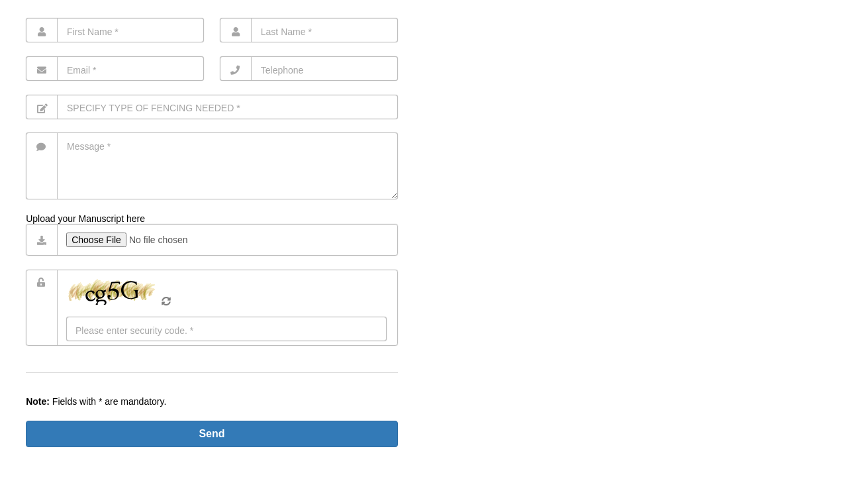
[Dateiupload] (226, 242)
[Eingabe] (226, 329)
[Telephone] (309, 69)
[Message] (212, 166)
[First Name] (115, 30)
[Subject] (212, 107)
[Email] (115, 69)
